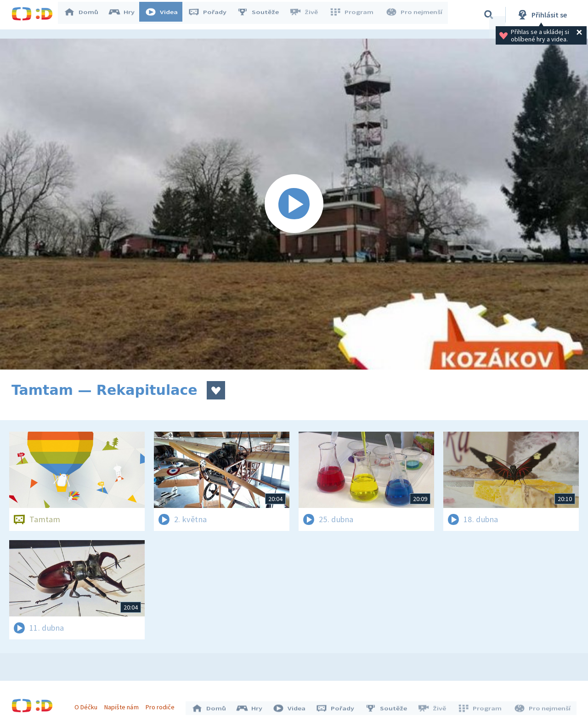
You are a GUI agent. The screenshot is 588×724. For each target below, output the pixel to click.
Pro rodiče (162, 705)
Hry (126, 15)
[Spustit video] (294, 204)
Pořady (212, 15)
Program (354, 15)
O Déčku (88, 705)
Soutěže (262, 15)
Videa (166, 15)
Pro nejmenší (415, 15)
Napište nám (124, 705)
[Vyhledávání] (489, 15)
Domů (85, 15)
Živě (308, 15)
